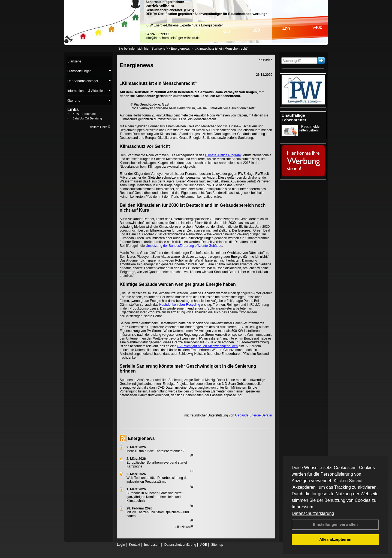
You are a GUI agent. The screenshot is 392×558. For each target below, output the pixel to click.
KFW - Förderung (84, 114)
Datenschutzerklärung (313, 513)
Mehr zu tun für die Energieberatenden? (155, 451)
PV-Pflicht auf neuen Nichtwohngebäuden (207, 346)
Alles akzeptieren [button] (335, 539)
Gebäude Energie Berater (254, 415)
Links (73, 109)
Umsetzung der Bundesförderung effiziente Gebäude (184, 246)
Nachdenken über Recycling (180, 305)
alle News (184, 527)
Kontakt (135, 545)
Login (121, 545)
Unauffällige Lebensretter (294, 118)
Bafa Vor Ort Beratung (87, 118)
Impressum (302, 507)
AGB (203, 545)
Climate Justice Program (223, 155)
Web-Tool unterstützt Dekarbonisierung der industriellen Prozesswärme (158, 480)
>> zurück (265, 59)
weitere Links (100, 127)
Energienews (141, 438)
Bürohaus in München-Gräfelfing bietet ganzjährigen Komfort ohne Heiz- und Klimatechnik (154, 497)
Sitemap (217, 545)
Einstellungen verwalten (335, 524)
